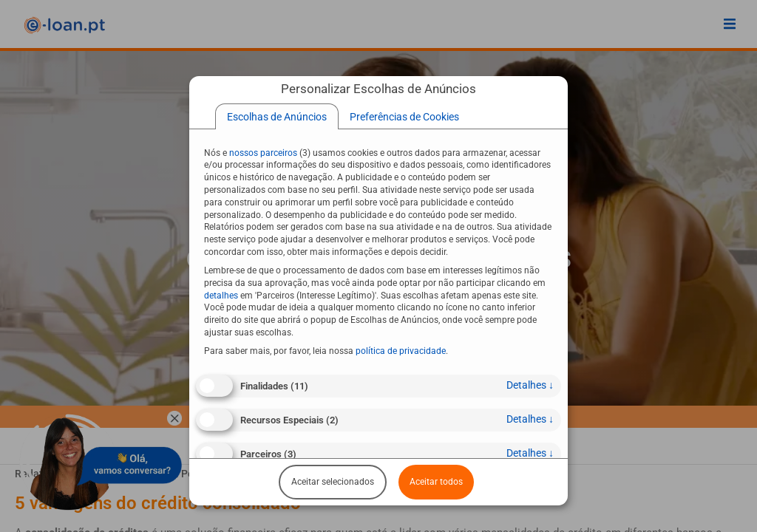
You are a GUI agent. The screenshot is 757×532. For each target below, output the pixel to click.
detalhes (530, 385)
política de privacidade (401, 351)
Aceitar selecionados (333, 482)
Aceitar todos (436, 482)
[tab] (277, 117)
